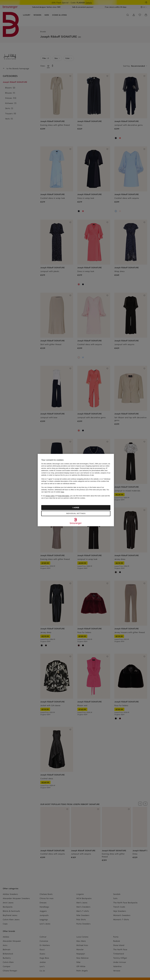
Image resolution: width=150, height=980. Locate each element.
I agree (76, 508)
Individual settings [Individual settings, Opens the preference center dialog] (76, 513)
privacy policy (50, 496)
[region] (76, 490)
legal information (64, 496)
